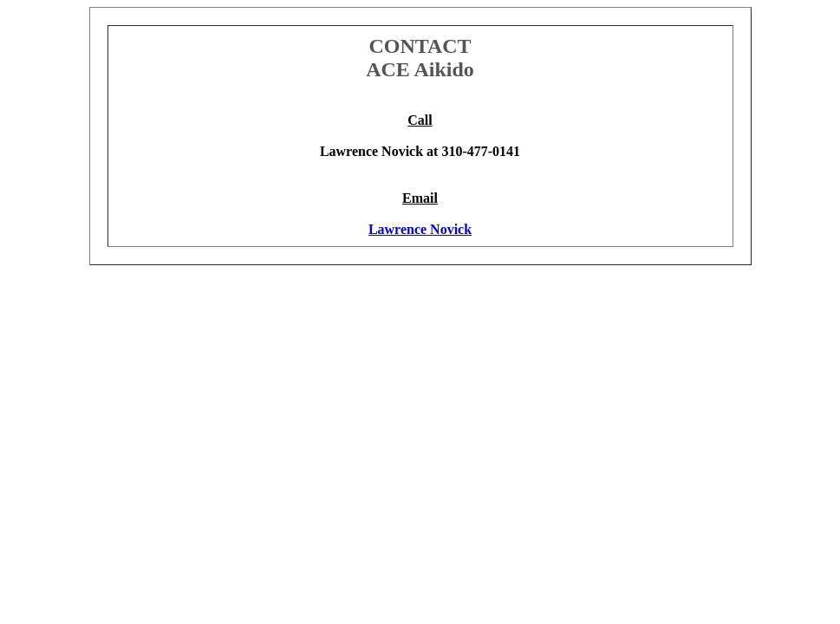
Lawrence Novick (420, 229)
